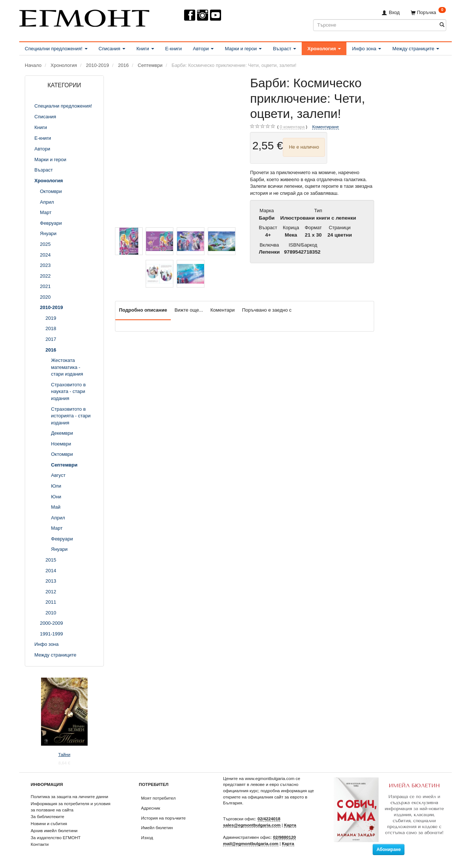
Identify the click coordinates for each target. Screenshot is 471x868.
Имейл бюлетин (157, 828)
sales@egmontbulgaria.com (252, 825)
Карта (290, 825)
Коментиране (325, 127)
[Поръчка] (428, 12)
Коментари (223, 310)
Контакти (40, 844)
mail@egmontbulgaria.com (251, 843)
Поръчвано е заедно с (267, 310)
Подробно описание (143, 310)
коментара (292, 127)
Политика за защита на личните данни (69, 796)
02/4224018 (269, 819)
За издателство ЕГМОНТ (56, 838)
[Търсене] (442, 25)
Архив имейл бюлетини (54, 830)
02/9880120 (285, 837)
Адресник (151, 808)
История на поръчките (164, 818)
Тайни (65, 754)
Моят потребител (158, 798)
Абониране (389, 850)
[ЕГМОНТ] (84, 17)
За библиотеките (48, 816)
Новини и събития (49, 823)
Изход (147, 838)
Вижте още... (189, 310)
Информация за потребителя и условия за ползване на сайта (71, 807)
